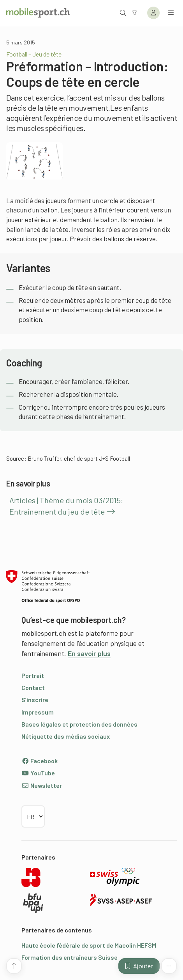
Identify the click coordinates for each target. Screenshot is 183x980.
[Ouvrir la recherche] (123, 13)
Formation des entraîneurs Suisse (70, 957)
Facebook (40, 761)
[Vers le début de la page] (14, 966)
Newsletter (42, 785)
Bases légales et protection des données (79, 724)
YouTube (38, 773)
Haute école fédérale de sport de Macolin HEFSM (89, 945)
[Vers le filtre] (135, 13)
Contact (33, 687)
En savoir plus (89, 653)
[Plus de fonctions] (169, 966)
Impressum (38, 712)
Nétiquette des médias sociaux (66, 736)
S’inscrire (35, 700)
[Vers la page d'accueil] (38, 13)
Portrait (33, 675)
